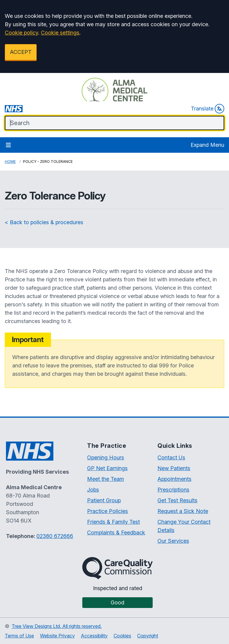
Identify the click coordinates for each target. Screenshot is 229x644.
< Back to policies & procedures (44, 222)
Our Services (173, 541)
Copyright (148, 636)
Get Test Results (177, 500)
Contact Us (171, 457)
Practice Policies (107, 511)
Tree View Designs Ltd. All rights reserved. (57, 626)
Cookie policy (21, 33)
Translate (208, 109)
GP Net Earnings (107, 468)
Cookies (122, 636)
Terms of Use (19, 636)
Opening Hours (106, 457)
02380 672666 (55, 536)
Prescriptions (173, 490)
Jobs (93, 490)
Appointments (174, 479)
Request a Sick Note (183, 511)
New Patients (174, 468)
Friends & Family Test (113, 522)
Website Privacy (57, 636)
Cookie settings (60, 33)
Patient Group (104, 500)
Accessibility (94, 636)
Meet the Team (106, 479)
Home (10, 162)
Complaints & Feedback (116, 532)
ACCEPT (21, 52)
